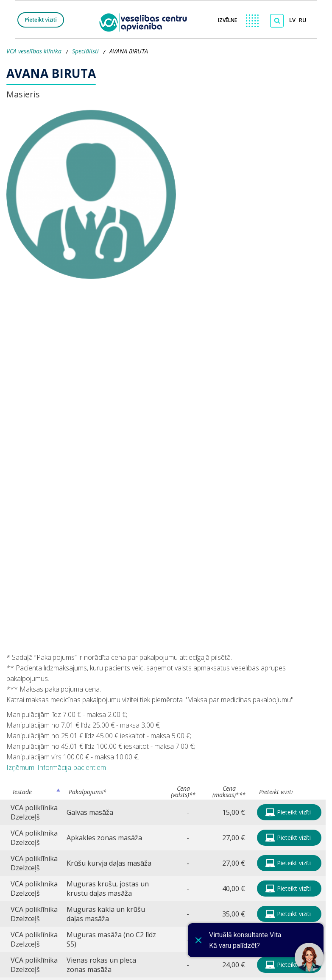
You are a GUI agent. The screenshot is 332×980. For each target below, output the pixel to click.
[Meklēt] (277, 21)
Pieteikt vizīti (41, 20)
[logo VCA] (146, 21)
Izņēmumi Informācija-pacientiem (56, 767)
